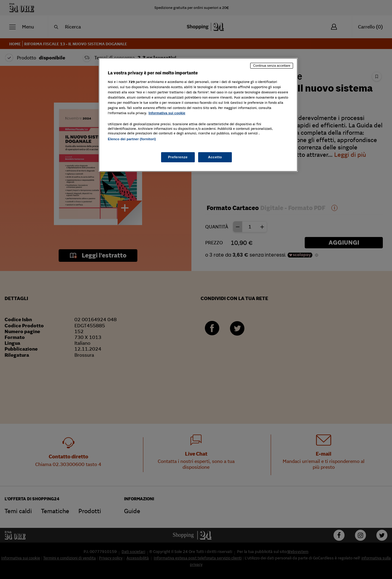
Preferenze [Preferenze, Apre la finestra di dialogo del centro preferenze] (178, 157)
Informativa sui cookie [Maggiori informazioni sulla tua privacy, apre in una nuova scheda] (167, 113)
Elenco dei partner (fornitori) (132, 139)
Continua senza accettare (272, 66)
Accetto (215, 157)
